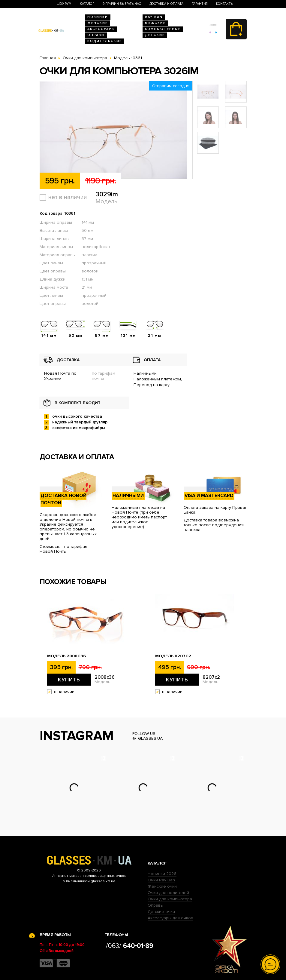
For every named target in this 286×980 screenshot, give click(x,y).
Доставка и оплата (166, 4)
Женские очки (162, 886)
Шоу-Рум (64, 4)
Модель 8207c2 (173, 656)
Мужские (155, 23)
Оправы (96, 35)
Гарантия (200, 4)
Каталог (87, 4)
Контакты (225, 4)
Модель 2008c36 (66, 656)
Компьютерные (163, 29)
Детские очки (161, 912)
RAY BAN (154, 17)
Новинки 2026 (162, 874)
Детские (155, 35)
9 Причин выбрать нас (122, 4)
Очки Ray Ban (161, 880)
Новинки (98, 17)
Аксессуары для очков (170, 918)
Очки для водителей (168, 893)
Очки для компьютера (170, 899)
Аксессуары (101, 29)
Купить (69, 680)
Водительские (105, 41)
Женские (98, 23)
